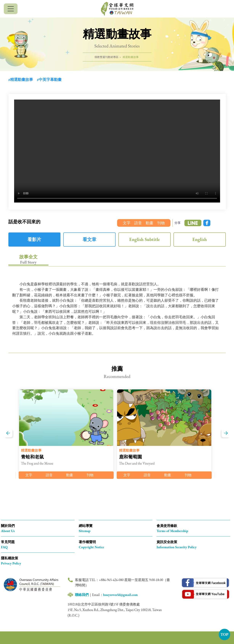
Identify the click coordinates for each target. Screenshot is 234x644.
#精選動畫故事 (21, 80)
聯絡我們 (82, 595)
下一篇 (226, 433)
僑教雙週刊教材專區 (106, 57)
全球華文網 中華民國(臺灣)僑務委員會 (117, 9)
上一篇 (8, 433)
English (200, 239)
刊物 (161, 223)
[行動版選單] (11, 9)
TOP (225, 634)
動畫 (150, 223)
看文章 (89, 239)
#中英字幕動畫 (49, 80)
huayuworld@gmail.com (121, 595)
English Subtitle (145, 239)
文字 (127, 223)
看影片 (34, 239)
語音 (138, 223)
